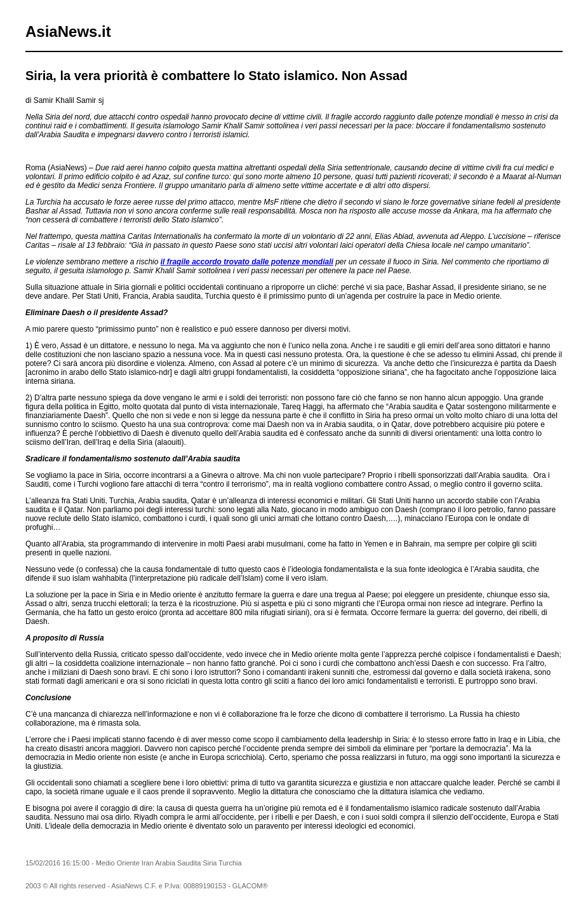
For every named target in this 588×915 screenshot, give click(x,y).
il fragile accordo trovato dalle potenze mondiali (247, 262)
